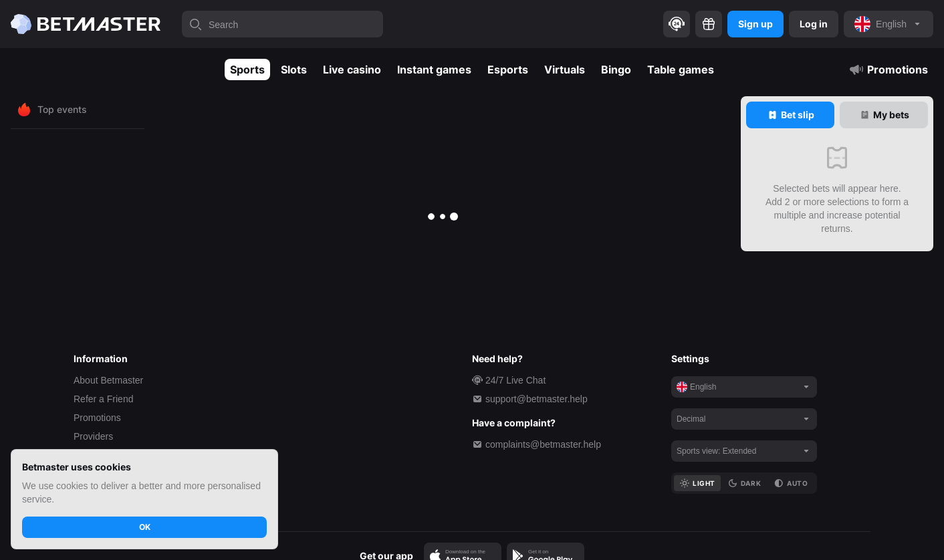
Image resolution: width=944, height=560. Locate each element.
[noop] (889, 24)
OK (145, 527)
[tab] (790, 115)
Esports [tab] (508, 69)
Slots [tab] (294, 69)
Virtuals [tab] (565, 69)
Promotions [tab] (888, 69)
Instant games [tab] (434, 69)
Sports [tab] (247, 69)
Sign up (755, 24)
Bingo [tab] (616, 69)
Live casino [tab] (352, 69)
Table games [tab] (681, 69)
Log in (814, 24)
